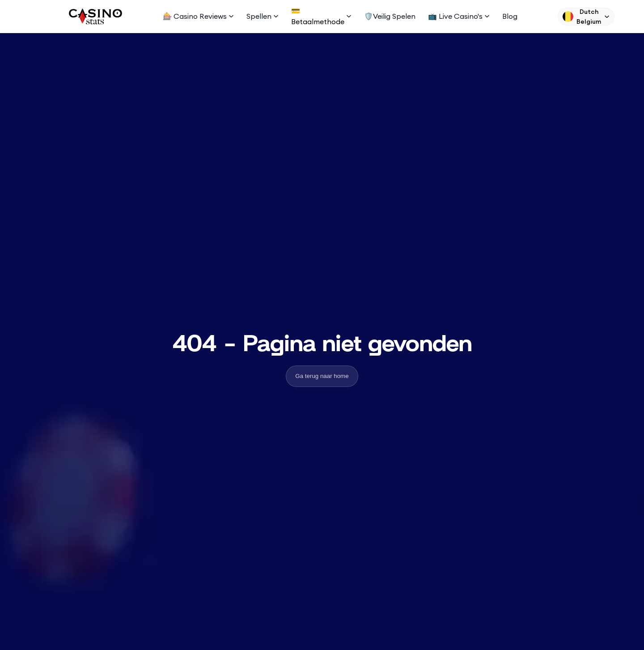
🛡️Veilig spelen (390, 16)
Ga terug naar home (322, 376)
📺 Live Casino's (459, 16)
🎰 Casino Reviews (198, 16)
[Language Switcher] (586, 17)
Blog (510, 16)
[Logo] (95, 17)
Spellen (263, 16)
